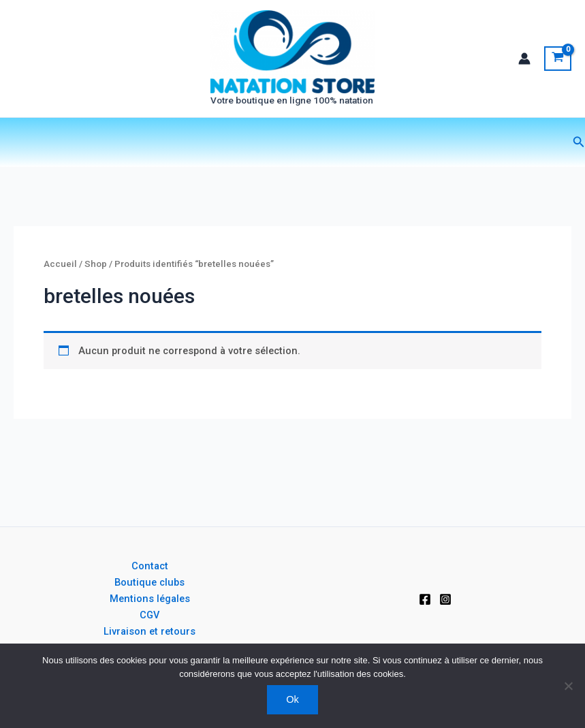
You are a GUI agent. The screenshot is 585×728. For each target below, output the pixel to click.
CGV (149, 615)
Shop (96, 267)
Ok (292, 699)
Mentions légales (150, 599)
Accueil (60, 267)
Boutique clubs (149, 582)
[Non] (568, 686)
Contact (150, 566)
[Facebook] (425, 599)
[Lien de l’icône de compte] (524, 60)
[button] (579, 145)
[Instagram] (445, 599)
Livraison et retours (149, 631)
